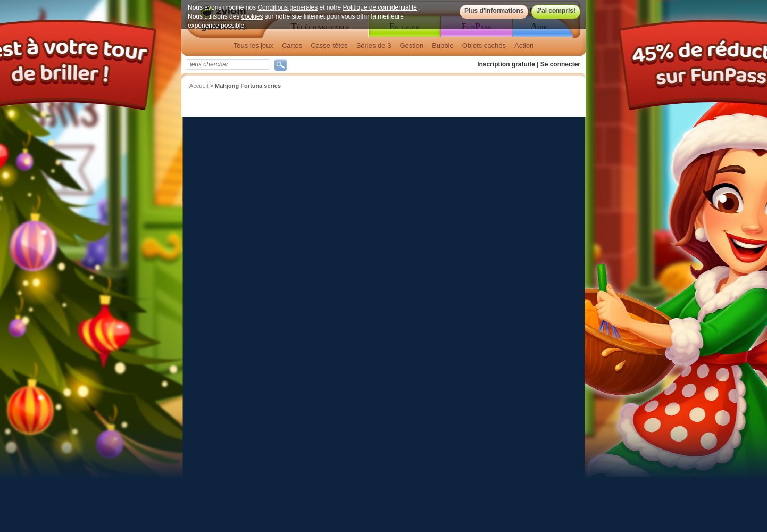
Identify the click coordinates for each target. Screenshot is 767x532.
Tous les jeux (253, 45)
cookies (252, 16)
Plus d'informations (494, 11)
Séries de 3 (374, 45)
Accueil (199, 86)
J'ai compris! (556, 11)
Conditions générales (287, 7)
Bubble (443, 45)
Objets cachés (484, 45)
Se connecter (560, 64)
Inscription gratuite (506, 64)
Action (524, 45)
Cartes (292, 45)
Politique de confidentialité (380, 7)
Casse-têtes (329, 45)
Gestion (411, 45)
